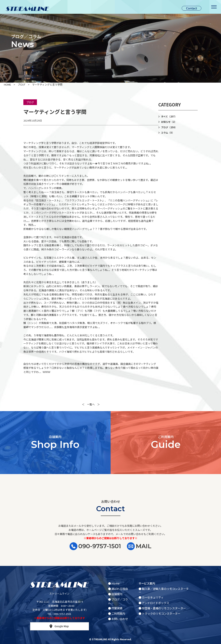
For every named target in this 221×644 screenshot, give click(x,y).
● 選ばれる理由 (118, 589)
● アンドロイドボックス (154, 603)
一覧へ (91, 404)
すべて (169, 116)
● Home (114, 583)
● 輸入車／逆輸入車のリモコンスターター (164, 590)
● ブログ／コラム (118, 601)
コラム (168, 133)
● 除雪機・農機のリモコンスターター (162, 608)
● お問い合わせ (118, 619)
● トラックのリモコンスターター (159, 613)
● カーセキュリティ (151, 597)
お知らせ (169, 122)
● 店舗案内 (115, 594)
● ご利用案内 (117, 613)
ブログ (30, 102)
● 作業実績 (115, 608)
